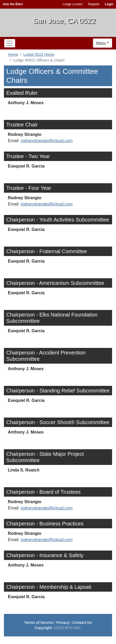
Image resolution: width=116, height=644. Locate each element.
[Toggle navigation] (10, 43)
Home (13, 54)
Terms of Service (39, 623)
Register (94, 4)
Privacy (63, 623)
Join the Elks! (13, 4)
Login (109, 4)
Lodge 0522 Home (39, 54)
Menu (101, 43)
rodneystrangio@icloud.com (47, 141)
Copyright (43, 628)
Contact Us (82, 623)
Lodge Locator (73, 4)
